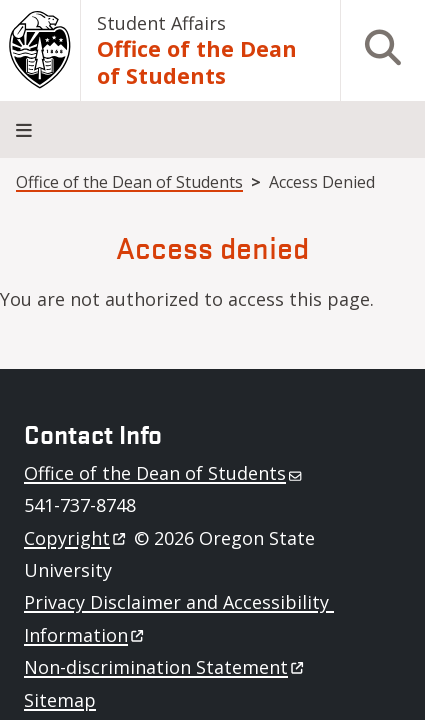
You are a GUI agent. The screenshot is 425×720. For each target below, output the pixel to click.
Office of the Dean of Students (197, 62)
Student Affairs (161, 23)
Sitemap (60, 700)
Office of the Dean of (164, 473)
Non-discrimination (165, 667)
